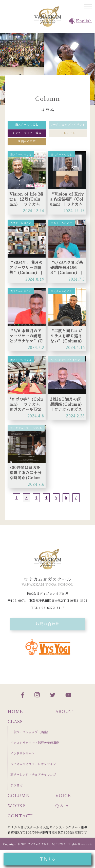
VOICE (63, 796)
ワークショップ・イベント (68, 125)
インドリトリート (23, 754)
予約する (48, 859)
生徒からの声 (27, 141)
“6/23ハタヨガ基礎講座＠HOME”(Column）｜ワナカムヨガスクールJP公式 (67, 268)
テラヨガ (16, 785)
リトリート (68, 133)
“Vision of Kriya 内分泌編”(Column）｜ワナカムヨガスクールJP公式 (67, 200)
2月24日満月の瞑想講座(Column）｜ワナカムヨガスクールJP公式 (67, 405)
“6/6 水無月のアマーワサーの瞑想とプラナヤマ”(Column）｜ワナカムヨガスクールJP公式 (26, 336)
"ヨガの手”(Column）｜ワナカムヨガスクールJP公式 (26, 405)
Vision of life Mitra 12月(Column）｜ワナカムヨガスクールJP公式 (26, 200)
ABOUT (64, 712)
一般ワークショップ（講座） (30, 732)
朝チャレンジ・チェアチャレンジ (33, 775)
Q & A (62, 806)
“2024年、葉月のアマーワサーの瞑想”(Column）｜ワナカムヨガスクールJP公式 (26, 268)
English (84, 21)
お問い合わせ (48, 624)
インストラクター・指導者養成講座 (35, 743)
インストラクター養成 (27, 133)
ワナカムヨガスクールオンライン (33, 764)
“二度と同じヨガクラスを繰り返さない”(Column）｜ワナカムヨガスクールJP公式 (67, 336)
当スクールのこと (27, 125)
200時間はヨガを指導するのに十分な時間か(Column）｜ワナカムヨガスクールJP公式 (26, 473)
